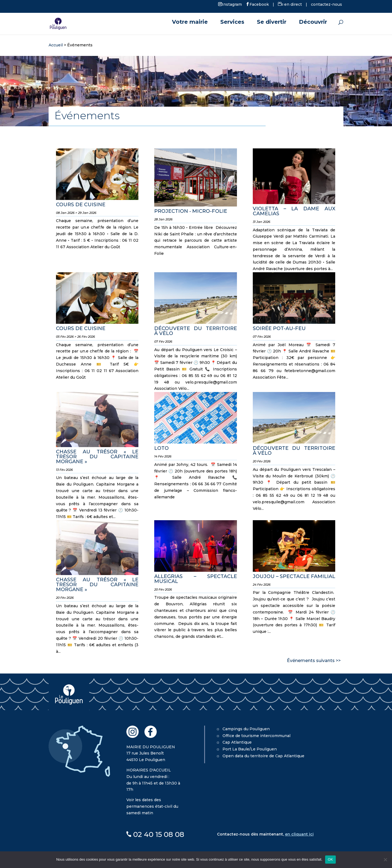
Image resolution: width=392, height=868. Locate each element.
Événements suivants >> (314, 661)
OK (330, 859)
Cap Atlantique (237, 742)
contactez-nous (326, 4)
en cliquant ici (299, 834)
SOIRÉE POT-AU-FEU (279, 328)
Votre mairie (190, 23)
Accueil (56, 45)
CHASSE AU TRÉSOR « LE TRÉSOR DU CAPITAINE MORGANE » (97, 457)
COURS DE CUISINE (81, 205)
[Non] (385, 860)
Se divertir (272, 23)
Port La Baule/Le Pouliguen (250, 749)
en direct (290, 4)
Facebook (259, 4)
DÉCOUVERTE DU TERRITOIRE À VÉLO (195, 331)
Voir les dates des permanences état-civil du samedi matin (152, 806)
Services (232, 23)
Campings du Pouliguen (246, 729)
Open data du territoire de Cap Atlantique (263, 756)
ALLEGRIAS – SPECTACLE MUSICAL (195, 579)
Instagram (232, 4)
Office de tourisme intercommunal (256, 736)
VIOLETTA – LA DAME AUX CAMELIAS (294, 211)
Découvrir (313, 23)
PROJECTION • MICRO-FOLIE (191, 211)
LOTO (161, 448)
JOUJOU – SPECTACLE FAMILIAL (294, 576)
